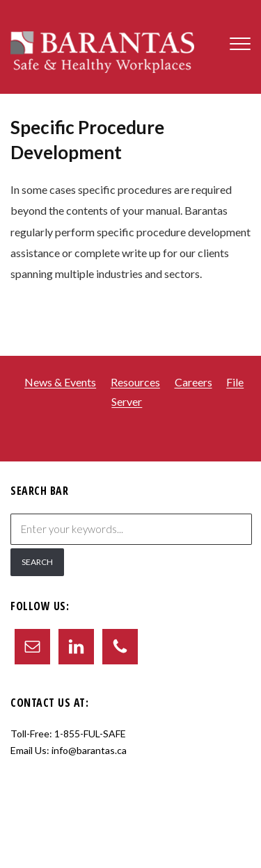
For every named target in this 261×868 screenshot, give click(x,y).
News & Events (60, 383)
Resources (135, 383)
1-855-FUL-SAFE (90, 734)
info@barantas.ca (89, 750)
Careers (193, 383)
